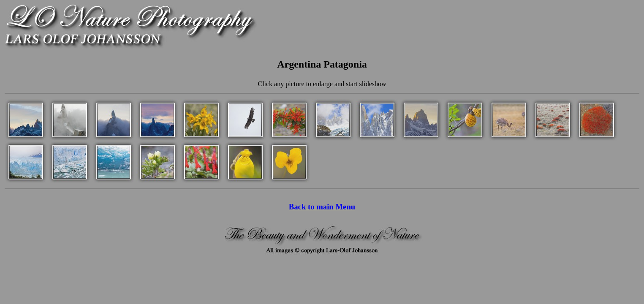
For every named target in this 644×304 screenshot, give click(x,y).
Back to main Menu (322, 207)
